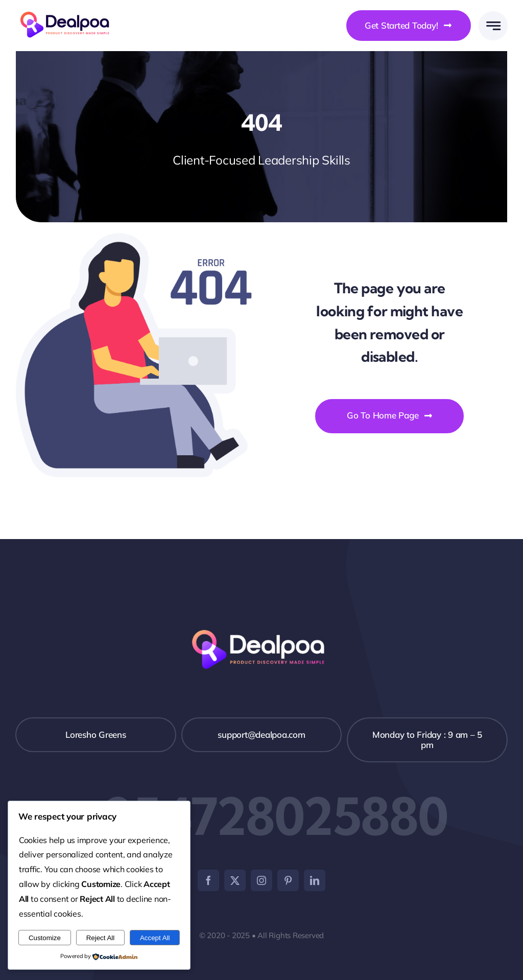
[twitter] (235, 880)
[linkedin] (315, 880)
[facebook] (208, 880)
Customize (45, 938)
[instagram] (261, 880)
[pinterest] (288, 880)
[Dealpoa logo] (68, 10)
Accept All (155, 938)
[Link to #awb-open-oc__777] (493, 26)
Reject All (101, 938)
